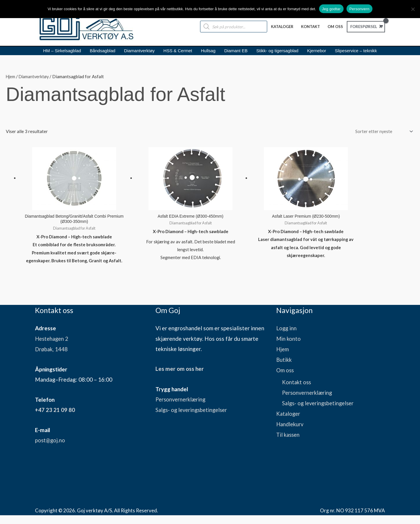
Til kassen (289, 442)
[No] (413, 9)
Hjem (11, 77)
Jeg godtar (331, 9)
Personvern (359, 9)
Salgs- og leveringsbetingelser (193, 419)
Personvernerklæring (182, 409)
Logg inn (287, 338)
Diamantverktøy (35, 77)
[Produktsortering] (382, 132)
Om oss (285, 379)
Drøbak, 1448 (52, 358)
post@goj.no (50, 449)
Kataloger (289, 421)
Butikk (284, 369)
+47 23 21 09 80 (55, 419)
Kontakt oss (297, 391)
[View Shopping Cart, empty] (365, 27)
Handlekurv (291, 432)
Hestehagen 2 (53, 348)
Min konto (289, 348)
